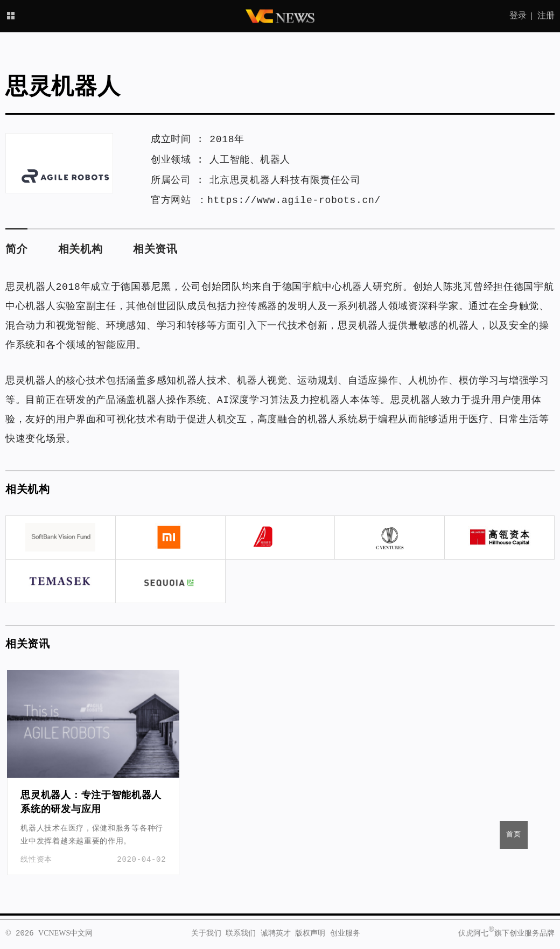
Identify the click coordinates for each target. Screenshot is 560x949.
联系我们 (241, 933)
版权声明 (310, 933)
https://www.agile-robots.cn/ (294, 200)
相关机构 (80, 250)
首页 (514, 835)
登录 (518, 16)
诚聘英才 (276, 933)
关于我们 (206, 933)
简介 (16, 250)
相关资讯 (155, 250)
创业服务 (345, 933)
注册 (546, 16)
